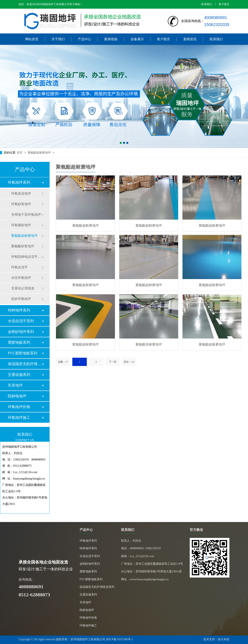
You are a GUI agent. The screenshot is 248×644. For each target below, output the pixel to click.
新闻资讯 (190, 39)
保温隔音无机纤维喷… (25, 364)
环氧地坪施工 (19, 418)
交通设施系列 (19, 375)
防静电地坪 (17, 396)
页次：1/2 (129, 362)
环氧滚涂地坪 (21, 194)
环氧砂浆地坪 (21, 204)
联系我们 (207, 4)
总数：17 (63, 362)
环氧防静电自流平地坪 (26, 257)
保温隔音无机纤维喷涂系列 (97, 587)
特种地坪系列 (19, 310)
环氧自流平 (19, 267)
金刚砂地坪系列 (21, 332)
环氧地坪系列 (19, 182)
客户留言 (224, 4)
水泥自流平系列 (21, 321)
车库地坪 (15, 385)
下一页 (113, 362)
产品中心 (85, 39)
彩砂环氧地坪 (21, 299)
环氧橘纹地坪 (21, 225)
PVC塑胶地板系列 (23, 353)
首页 (20, 153)
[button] (121, 143)
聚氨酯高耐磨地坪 (149, 344)
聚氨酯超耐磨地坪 (40, 153)
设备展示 (137, 39)
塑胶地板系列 (19, 342)
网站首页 (32, 39)
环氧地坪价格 (19, 407)
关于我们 (58, 39)
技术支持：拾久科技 (216, 639)
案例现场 (111, 39)
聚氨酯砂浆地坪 (23, 246)
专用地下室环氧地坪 (26, 215)
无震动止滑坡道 (23, 288)
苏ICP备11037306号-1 (120, 639)
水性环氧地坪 (21, 278)
